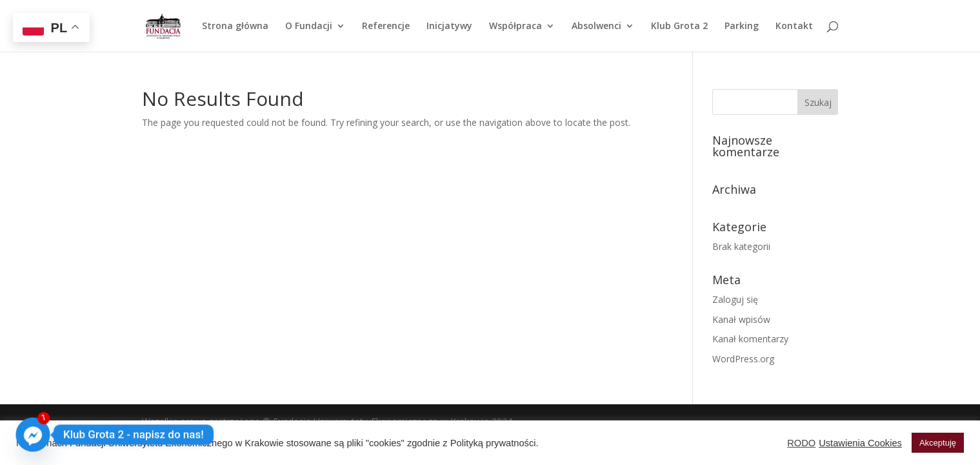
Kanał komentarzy (750, 339)
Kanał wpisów (741, 319)
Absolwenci (596, 26)
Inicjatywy (449, 26)
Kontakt (794, 26)
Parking (742, 26)
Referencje (386, 26)
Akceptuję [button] (938, 443)
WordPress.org (743, 359)
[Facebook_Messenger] (33, 435)
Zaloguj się (735, 299)
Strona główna (235, 26)
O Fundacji (309, 26)
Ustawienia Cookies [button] (860, 443)
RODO (801, 443)
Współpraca (515, 26)
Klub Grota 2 (679, 26)
